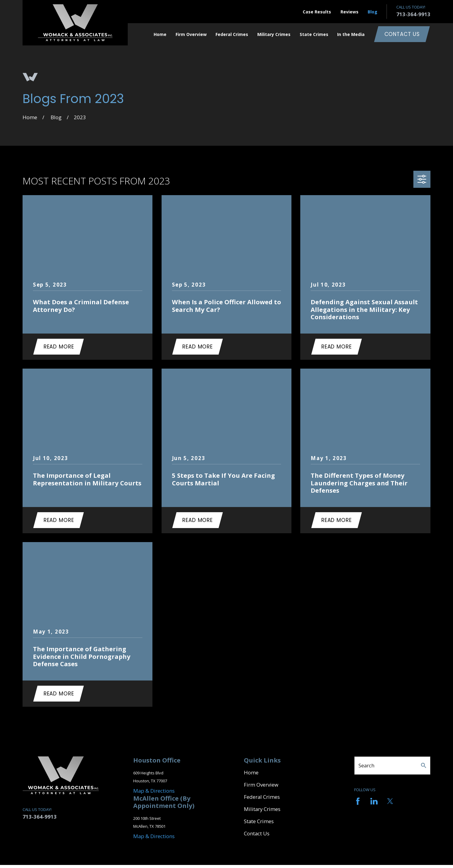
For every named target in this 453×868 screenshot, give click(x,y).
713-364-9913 (413, 14)
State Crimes (259, 821)
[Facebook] (358, 801)
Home (251, 772)
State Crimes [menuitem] (314, 34)
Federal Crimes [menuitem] (232, 34)
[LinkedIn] (374, 801)
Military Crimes (262, 809)
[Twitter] (390, 801)
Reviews (350, 12)
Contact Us (402, 34)
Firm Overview (261, 785)
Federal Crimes (262, 797)
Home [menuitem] (160, 34)
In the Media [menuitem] (351, 34)
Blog (373, 12)
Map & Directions (154, 791)
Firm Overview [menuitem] (191, 34)
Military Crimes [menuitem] (274, 34)
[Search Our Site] (424, 765)
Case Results (317, 12)
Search (366, 765)
